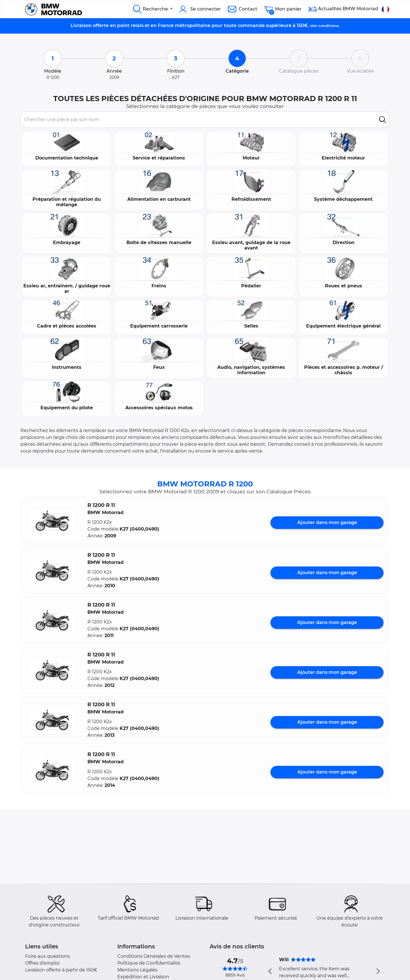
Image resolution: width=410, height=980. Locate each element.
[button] (52, 520)
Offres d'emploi (42, 963)
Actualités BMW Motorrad (343, 9)
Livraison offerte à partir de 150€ (61, 970)
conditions (329, 26)
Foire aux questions (47, 956)
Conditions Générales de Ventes (154, 956)
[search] (383, 120)
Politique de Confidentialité (149, 963)
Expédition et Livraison (143, 977)
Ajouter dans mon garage (327, 522)
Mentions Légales (137, 970)
